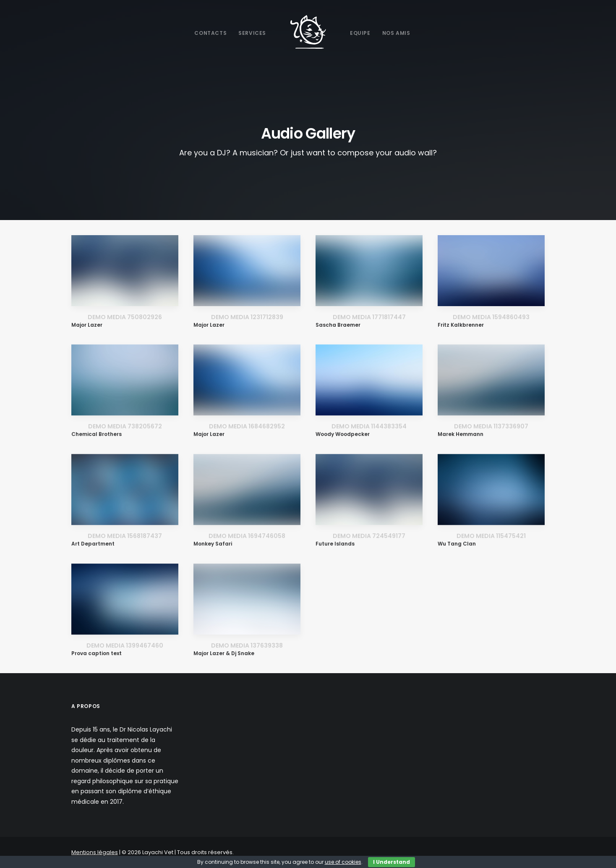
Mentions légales (95, 852)
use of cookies (343, 862)
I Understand (392, 862)
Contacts (210, 33)
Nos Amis (396, 33)
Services (252, 33)
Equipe (360, 33)
